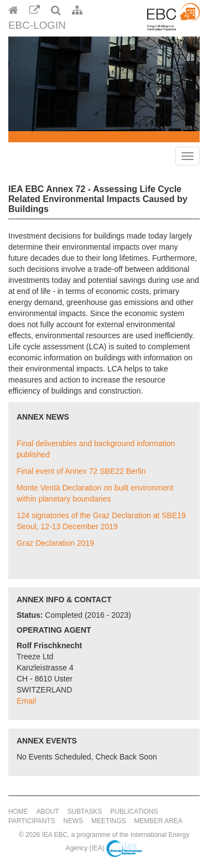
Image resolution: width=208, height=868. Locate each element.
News (74, 821)
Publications (134, 812)
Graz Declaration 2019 (55, 543)
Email (26, 701)
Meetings (108, 821)
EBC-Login (37, 25)
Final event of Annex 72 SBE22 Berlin (81, 471)
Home (18, 812)
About (48, 812)
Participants (32, 821)
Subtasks (85, 812)
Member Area (158, 821)
